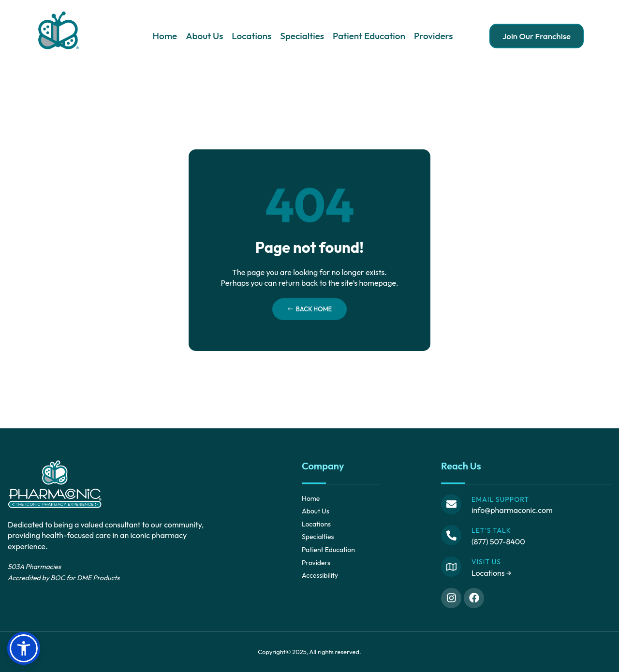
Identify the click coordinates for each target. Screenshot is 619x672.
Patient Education (369, 36)
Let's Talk (491, 530)
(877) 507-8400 (498, 541)
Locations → (492, 573)
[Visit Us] (451, 567)
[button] (24, 648)
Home (165, 36)
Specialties (302, 36)
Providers (433, 36)
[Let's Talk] (451, 535)
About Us (204, 36)
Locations (251, 36)
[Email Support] (451, 504)
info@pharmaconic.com (512, 510)
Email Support (500, 499)
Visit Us (486, 562)
